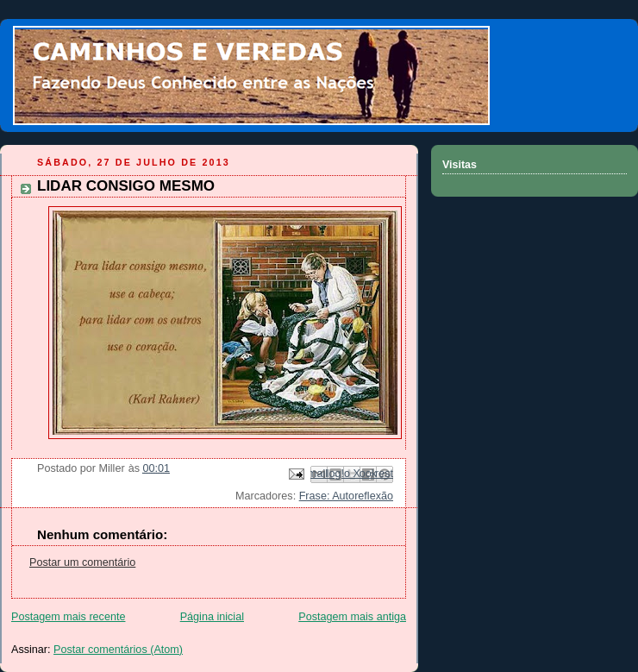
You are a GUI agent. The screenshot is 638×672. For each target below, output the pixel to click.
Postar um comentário (82, 562)
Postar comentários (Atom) (118, 650)
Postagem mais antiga (352, 617)
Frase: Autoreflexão (346, 496)
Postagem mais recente (68, 617)
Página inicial (212, 617)
